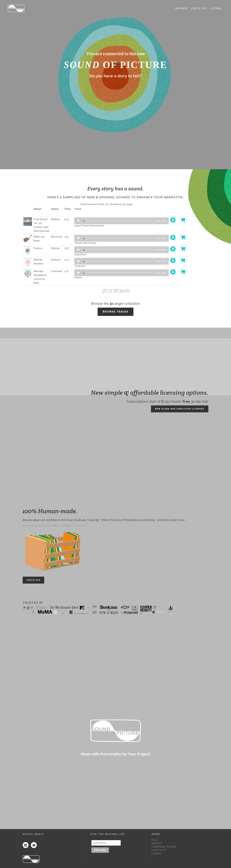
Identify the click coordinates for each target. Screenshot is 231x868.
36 (104, 290)
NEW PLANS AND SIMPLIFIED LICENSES (180, 409)
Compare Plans (164, 847)
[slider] (118, 221)
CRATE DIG (33, 580)
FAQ (155, 840)
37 (110, 290)
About (157, 843)
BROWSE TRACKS (115, 312)
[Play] (79, 221)
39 (121, 290)
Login (156, 854)
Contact (159, 850)
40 (127, 290)
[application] (121, 221)
